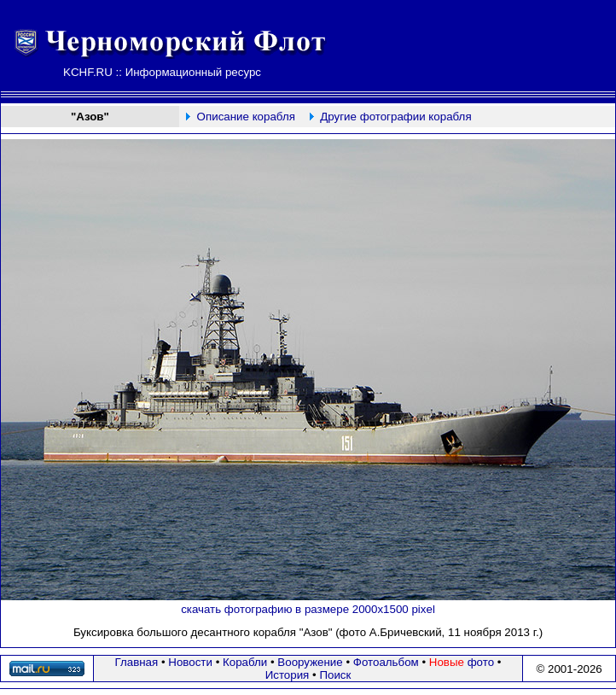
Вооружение (310, 662)
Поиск (335, 675)
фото (462, 662)
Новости (190, 662)
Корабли (245, 662)
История (288, 675)
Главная (137, 662)
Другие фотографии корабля (395, 117)
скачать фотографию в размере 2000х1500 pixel (308, 609)
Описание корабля (246, 117)
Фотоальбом (386, 662)
